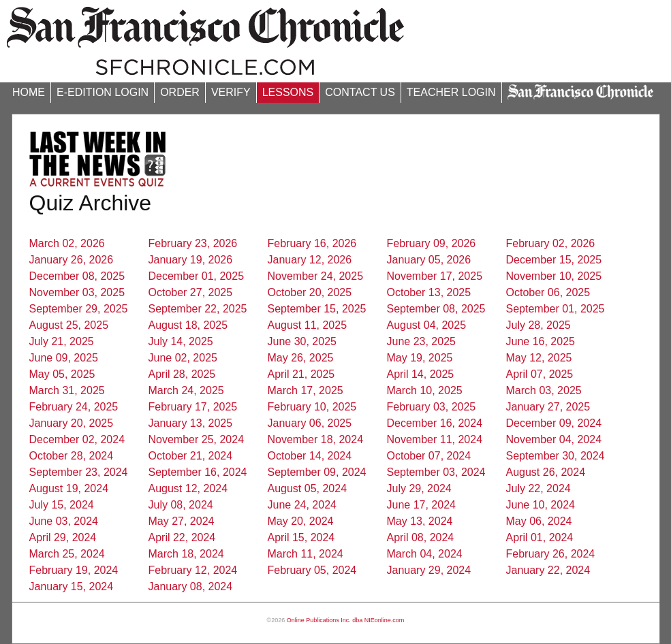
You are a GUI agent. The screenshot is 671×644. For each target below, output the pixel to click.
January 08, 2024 (191, 586)
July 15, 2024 (62, 505)
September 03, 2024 (436, 472)
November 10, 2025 (554, 276)
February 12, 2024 (193, 570)
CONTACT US (360, 92)
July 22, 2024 (539, 488)
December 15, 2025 (554, 260)
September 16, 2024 (198, 472)
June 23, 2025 (421, 341)
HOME (29, 92)
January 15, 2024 (72, 586)
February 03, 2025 (432, 407)
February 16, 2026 (312, 243)
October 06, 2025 (548, 292)
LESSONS (288, 92)
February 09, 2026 (432, 243)
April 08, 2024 (421, 537)
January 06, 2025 (310, 423)
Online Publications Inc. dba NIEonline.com (346, 620)
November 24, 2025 (316, 276)
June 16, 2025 (541, 341)
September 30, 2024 (556, 456)
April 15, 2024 (301, 537)
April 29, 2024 (63, 537)
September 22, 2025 (198, 309)
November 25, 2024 (197, 439)
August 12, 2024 (188, 488)
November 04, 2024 (554, 439)
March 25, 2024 (67, 554)
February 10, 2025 (312, 407)
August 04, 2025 (427, 325)
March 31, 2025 (67, 390)
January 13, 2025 (191, 423)
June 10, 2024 (541, 505)
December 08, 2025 (77, 276)
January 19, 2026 (191, 260)
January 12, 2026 (310, 260)
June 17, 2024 (421, 505)
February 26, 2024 (551, 554)
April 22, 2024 (182, 537)
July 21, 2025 (62, 341)
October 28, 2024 (72, 456)
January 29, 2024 (429, 570)
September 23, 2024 (79, 472)
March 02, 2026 (67, 243)
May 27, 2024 (182, 521)
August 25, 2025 (69, 325)
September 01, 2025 (556, 309)
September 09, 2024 (317, 472)
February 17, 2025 (193, 407)
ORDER (180, 92)
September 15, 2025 (317, 309)
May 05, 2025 (62, 374)
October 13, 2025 (429, 292)
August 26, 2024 (546, 472)
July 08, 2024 (181, 505)
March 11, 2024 (306, 554)
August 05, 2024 (308, 488)
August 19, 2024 (69, 488)
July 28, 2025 (539, 325)
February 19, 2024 (74, 570)
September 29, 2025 (79, 309)
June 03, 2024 (64, 521)
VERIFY (231, 92)
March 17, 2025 (306, 390)
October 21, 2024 (191, 456)
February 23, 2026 (193, 243)
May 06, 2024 (539, 521)
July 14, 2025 (181, 341)
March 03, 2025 (544, 390)
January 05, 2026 (429, 260)
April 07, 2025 (540, 374)
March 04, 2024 (425, 554)
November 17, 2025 (435, 276)
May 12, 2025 (539, 358)
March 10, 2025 (425, 390)
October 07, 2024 (429, 456)
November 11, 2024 (435, 439)
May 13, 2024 (420, 521)
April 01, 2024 (540, 537)
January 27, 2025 (548, 407)
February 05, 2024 (312, 570)
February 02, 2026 (551, 243)
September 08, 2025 (436, 309)
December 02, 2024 (77, 439)
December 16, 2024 (435, 423)
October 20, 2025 (310, 292)
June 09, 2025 (64, 358)
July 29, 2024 (419, 488)
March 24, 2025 (186, 390)
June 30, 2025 (302, 341)
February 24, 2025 (74, 407)
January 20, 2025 (72, 423)
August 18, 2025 (188, 325)
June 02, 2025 (183, 358)
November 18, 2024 (316, 439)
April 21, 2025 (301, 374)
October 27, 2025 (191, 292)
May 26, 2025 (301, 358)
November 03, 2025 (77, 292)
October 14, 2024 (310, 456)
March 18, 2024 (186, 554)
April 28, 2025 (182, 374)
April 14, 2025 (421, 374)
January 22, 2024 (548, 570)
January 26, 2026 (72, 260)
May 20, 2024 (301, 521)
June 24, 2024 (302, 505)
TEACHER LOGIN (451, 92)
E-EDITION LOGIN (103, 92)
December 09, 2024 (554, 423)
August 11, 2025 (308, 325)
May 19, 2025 (420, 358)
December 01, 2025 (197, 276)
